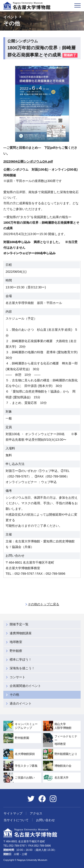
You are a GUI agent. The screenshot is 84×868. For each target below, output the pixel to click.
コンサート (17, 677)
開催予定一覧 (19, 624)
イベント (11, 17)
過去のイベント (21, 703)
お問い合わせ (45, 820)
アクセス (36, 813)
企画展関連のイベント (25, 686)
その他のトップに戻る (43, 604)
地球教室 (16, 642)
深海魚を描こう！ (22, 668)
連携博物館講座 (21, 633)
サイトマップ (13, 813)
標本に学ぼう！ (21, 659)
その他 (14, 694)
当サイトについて (16, 820)
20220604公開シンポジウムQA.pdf (28, 161)
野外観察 (16, 651)
